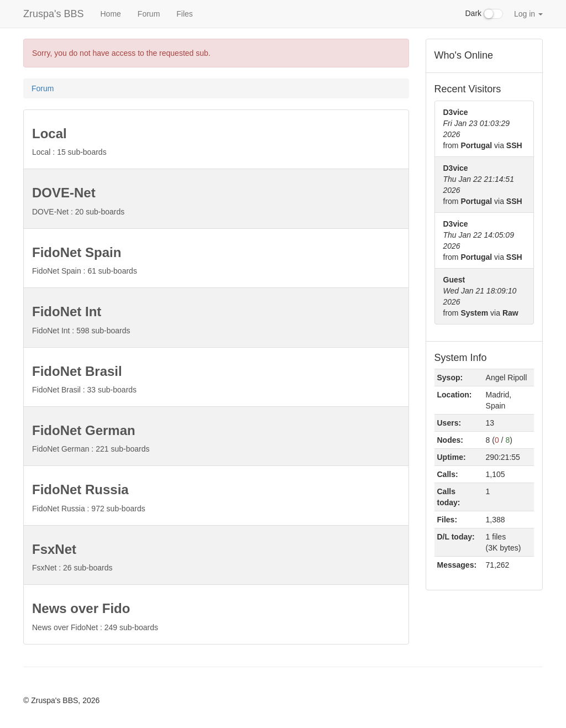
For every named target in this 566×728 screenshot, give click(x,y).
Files (185, 14)
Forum (149, 14)
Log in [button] (528, 14)
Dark (484, 14)
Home (110, 14)
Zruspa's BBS (53, 14)
